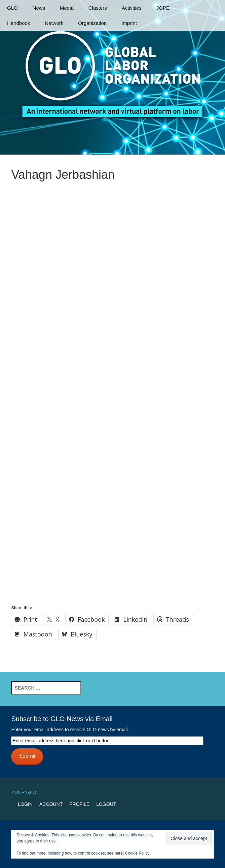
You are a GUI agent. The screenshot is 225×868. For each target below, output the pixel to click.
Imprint (129, 23)
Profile (79, 804)
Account (51, 804)
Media (67, 8)
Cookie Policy (137, 853)
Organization (92, 23)
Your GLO (24, 792)
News (39, 8)
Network (54, 23)
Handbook (18, 23)
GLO (12, 8)
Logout (106, 804)
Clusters (98, 8)
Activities (132, 8)
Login (25, 804)
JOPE (163, 8)
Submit (27, 756)
